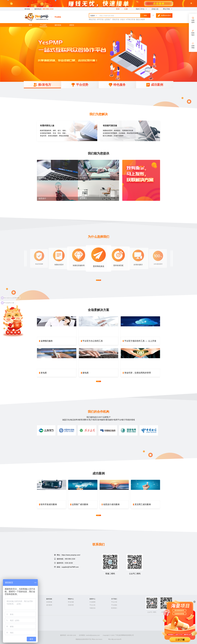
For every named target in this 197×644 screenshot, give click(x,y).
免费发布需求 (164, 16)
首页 (30, 25)
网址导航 (168, 9)
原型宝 (72, 25)
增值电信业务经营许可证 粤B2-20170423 (89, 639)
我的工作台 (141, 9)
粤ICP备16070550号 (115, 639)
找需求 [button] (94, 16)
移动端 (27, 9)
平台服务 (43, 25)
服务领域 (58, 25)
